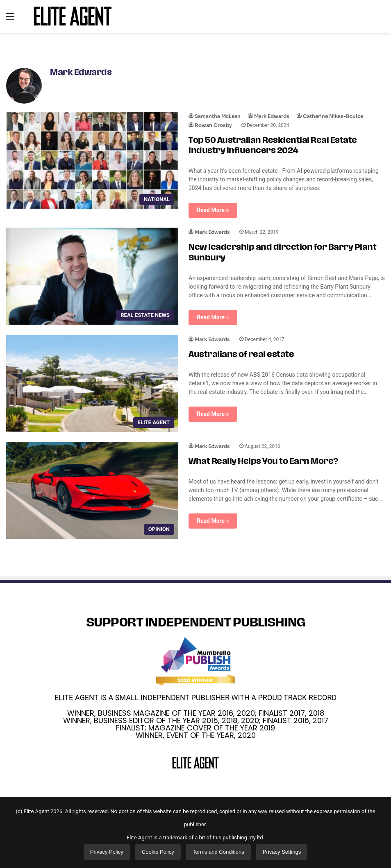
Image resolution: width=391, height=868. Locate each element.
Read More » (213, 210)
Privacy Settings (282, 852)
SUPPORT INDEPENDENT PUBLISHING (196, 623)
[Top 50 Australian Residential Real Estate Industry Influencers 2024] (92, 160)
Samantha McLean (218, 116)
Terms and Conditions (218, 852)
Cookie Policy (158, 852)
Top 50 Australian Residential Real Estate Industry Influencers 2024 (273, 146)
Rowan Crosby (213, 125)
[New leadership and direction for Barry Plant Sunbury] (92, 276)
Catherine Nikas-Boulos (333, 116)
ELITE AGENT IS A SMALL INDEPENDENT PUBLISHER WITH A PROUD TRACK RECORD (195, 697)
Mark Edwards (81, 73)
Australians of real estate (241, 355)
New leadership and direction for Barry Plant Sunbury (282, 253)
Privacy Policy (107, 852)
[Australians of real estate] (92, 383)
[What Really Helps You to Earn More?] (92, 490)
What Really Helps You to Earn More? (264, 462)
